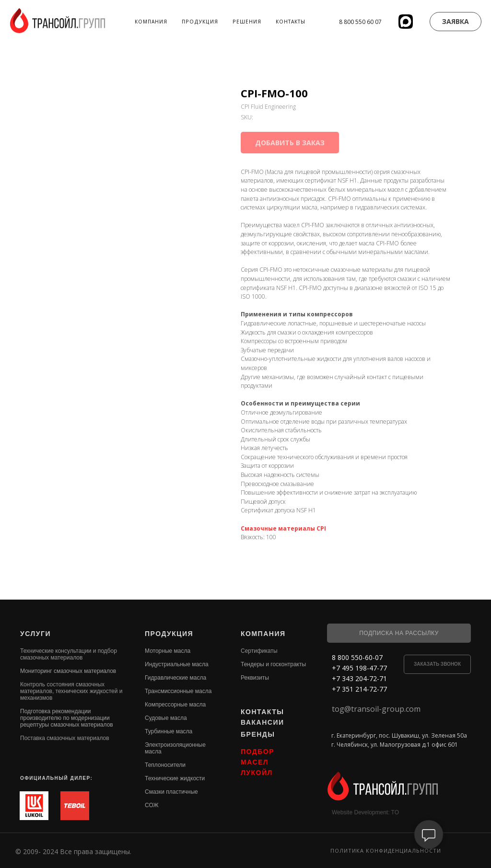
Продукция (200, 22)
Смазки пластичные (171, 792)
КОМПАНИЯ (263, 634)
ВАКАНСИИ (263, 722)
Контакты (291, 22)
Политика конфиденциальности (386, 851)
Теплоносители (165, 765)
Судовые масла (166, 718)
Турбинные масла (169, 731)
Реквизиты (255, 678)
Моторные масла (168, 651)
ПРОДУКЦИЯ (169, 634)
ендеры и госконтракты (275, 664)
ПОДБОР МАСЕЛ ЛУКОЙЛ (257, 762)
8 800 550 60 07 (360, 22)
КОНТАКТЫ (262, 712)
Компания (151, 22)
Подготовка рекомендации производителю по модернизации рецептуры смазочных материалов (67, 718)
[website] (406, 22)
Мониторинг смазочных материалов (68, 671)
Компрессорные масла (175, 705)
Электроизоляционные (175, 745)
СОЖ (152, 805)
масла (153, 752)
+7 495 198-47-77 (359, 668)
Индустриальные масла (177, 664)
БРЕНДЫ (258, 734)
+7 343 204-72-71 (359, 678)
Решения (247, 22)
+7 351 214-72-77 (359, 689)
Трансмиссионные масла (178, 691)
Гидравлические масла (175, 678)
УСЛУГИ (35, 634)
